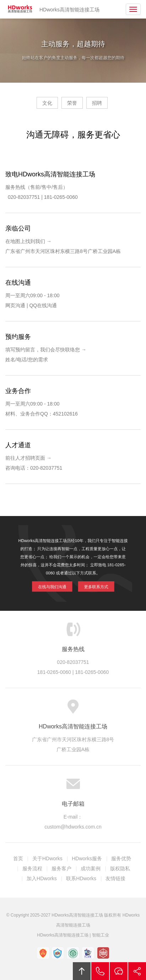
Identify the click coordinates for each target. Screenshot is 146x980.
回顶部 (82, 971)
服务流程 (32, 868)
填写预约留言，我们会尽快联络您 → (46, 350)
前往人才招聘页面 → (28, 458)
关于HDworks (47, 858)
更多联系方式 (92, 582)
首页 (18, 858)
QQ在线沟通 (43, 305)
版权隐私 (120, 868)
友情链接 (115, 878)
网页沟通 (15, 305)
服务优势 (121, 858)
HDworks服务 (87, 858)
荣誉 (72, 103)
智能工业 (101, 935)
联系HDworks (81, 878)
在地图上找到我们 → (28, 241)
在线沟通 (119, 971)
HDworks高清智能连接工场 (20, 9)
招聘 (97, 103)
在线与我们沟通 (56, 582)
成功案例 (91, 868)
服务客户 (61, 868)
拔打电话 (100, 971)
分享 (137, 971)
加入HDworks (42, 878)
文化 (47, 103)
